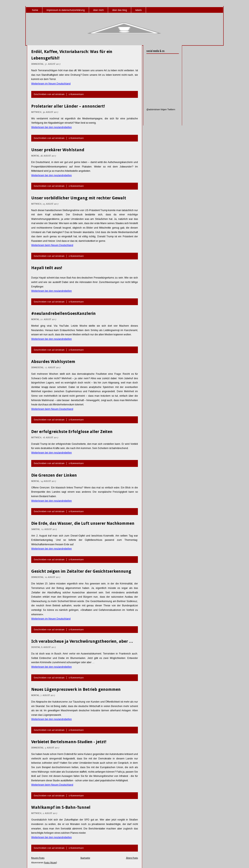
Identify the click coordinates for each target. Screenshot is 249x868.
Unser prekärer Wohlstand (58, 150)
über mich (98, 10)
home (35, 10)
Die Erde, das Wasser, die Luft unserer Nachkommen (83, 523)
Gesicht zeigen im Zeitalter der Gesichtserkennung (81, 571)
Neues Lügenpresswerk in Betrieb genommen (76, 689)
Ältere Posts (132, 858)
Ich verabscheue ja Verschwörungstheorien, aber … (82, 641)
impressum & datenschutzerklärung (65, 10)
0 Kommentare (76, 94)
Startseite (85, 858)
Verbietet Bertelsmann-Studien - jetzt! (69, 742)
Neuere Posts (38, 858)
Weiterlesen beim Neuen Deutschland (52, 245)
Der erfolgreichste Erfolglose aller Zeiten (72, 432)
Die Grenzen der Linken (54, 475)
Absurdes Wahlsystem (53, 362)
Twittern (171, 109)
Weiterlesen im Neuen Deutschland (51, 84)
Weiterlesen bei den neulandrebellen (52, 127)
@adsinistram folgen (157, 109)
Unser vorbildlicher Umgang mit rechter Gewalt (79, 198)
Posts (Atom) (50, 863)
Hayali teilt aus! (47, 268)
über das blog (120, 10)
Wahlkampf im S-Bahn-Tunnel (61, 807)
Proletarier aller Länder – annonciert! (68, 106)
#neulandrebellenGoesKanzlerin (63, 313)
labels (138, 10)
